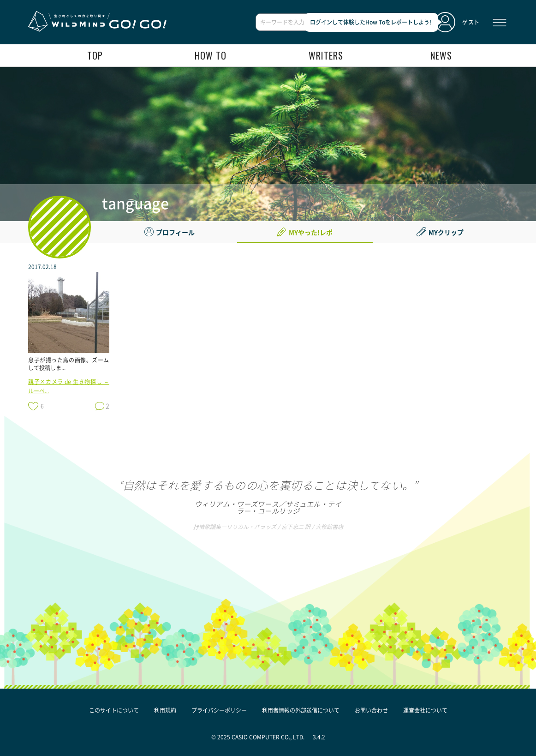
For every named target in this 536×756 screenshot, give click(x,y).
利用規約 (165, 710)
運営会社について (425, 710)
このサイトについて (114, 710)
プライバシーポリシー (219, 710)
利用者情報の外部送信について (301, 710)
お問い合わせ (371, 710)
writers (326, 55)
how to (211, 55)
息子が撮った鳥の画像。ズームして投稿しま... (69, 364)
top (95, 55)
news (441, 55)
